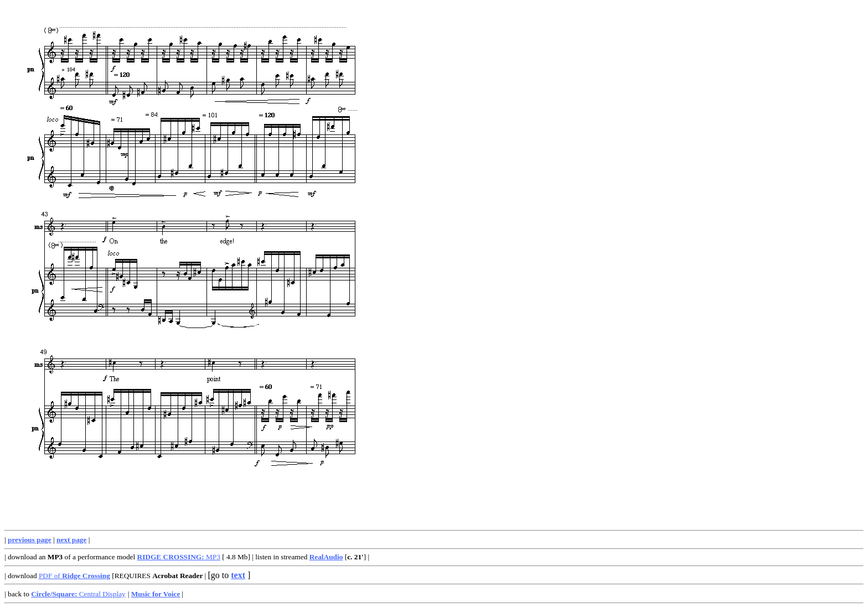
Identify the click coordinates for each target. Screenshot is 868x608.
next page (71, 540)
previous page (30, 540)
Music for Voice (156, 594)
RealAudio (326, 557)
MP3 (179, 557)
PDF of (74, 576)
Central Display (78, 594)
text (238, 575)
